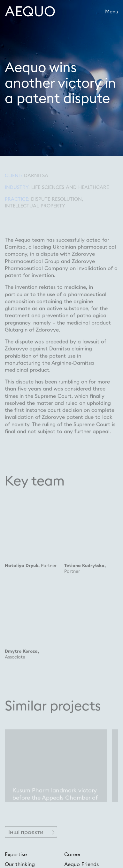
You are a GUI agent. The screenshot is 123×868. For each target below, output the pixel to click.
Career (73, 854)
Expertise (16, 854)
